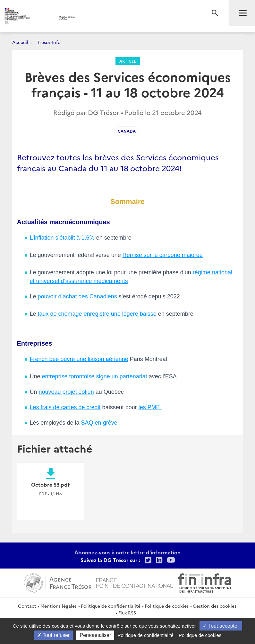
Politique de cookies (167, 606)
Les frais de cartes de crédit (65, 407)
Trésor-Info (49, 42)
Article (128, 61)
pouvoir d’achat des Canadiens (77, 296)
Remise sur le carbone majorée (163, 255)
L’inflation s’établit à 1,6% (62, 238)
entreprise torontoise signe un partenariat (95, 376)
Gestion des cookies (215, 606)
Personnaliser (95, 635)
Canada (127, 131)
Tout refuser (54, 635)
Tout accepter (221, 626)
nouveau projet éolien (66, 392)
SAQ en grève (99, 423)
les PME (150, 407)
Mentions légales (59, 606)
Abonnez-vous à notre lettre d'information (127, 552)
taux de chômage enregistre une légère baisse (96, 314)
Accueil (20, 42)
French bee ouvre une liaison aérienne (79, 359)
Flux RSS (127, 613)
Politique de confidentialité (111, 606)
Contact (27, 606)
